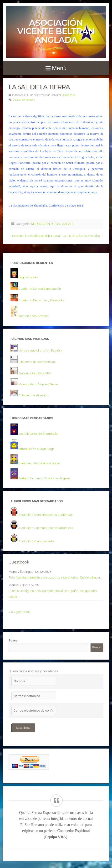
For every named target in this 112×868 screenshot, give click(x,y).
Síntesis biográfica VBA (35, 373)
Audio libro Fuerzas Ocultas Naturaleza (46, 528)
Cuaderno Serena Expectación (40, 289)
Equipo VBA (68, 95)
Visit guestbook (20, 612)
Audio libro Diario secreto (36, 541)
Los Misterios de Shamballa (38, 434)
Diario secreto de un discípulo (39, 463)
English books (28, 277)
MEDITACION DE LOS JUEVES (52, 224)
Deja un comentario (24, 100)
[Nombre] (34, 681)
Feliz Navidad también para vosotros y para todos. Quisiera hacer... (56, 577)
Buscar (14, 640)
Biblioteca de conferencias (37, 362)
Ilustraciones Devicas (33, 316)
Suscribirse (23, 728)
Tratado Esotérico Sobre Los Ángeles (44, 478)
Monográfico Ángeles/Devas (38, 384)
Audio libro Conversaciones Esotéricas (45, 515)
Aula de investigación (33, 395)
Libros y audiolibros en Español (40, 350)
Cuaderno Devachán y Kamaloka (41, 300)
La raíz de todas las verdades (81, 236)
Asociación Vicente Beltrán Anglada (56, 31)
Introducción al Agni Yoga (36, 449)
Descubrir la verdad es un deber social (36, 236)
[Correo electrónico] (34, 696)
